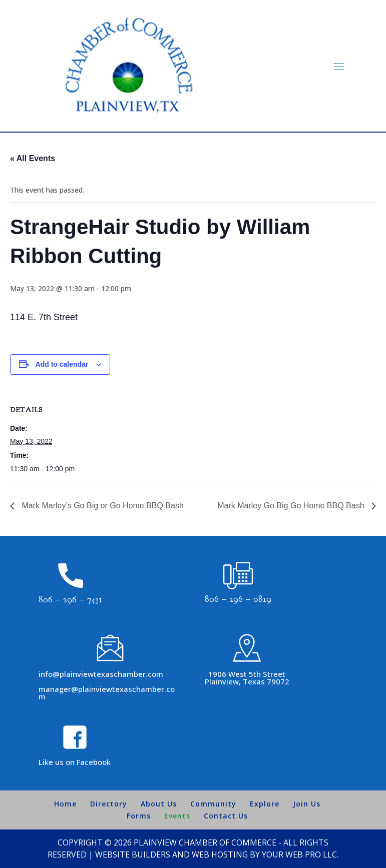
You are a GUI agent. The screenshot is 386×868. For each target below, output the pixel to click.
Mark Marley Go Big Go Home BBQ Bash (292, 506)
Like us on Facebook (75, 762)
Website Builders (133, 854)
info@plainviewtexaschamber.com (101, 674)
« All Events (33, 158)
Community (213, 804)
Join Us (307, 804)
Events (177, 816)
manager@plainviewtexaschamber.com (107, 693)
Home (65, 804)
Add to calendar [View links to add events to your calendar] (62, 364)
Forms (139, 816)
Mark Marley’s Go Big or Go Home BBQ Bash (102, 506)
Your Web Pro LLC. (300, 854)
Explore (265, 804)
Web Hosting (220, 854)
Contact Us (226, 816)
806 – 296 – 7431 (70, 600)
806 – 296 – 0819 (238, 599)
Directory (109, 804)
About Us (159, 804)
